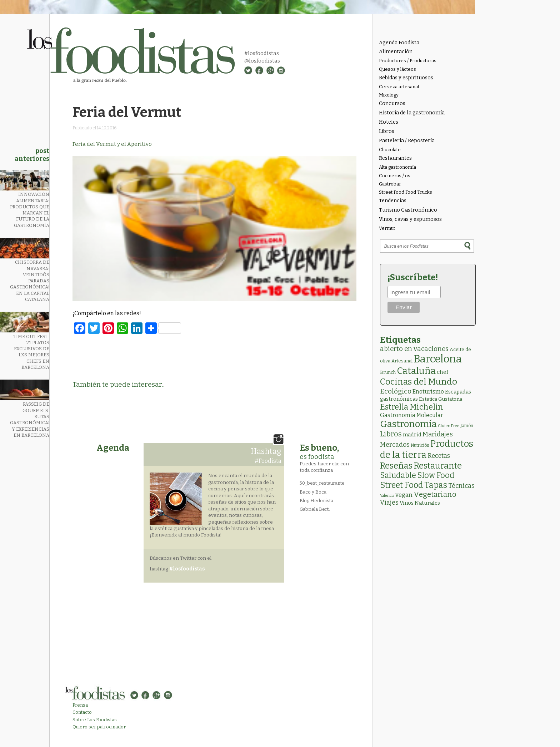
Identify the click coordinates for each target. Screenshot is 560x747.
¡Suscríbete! (413, 277)
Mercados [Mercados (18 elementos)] (395, 445)
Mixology (389, 95)
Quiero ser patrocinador (99, 727)
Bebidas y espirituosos (406, 78)
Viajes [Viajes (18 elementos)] (389, 503)
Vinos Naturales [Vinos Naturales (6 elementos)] (420, 503)
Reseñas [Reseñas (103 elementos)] (396, 466)
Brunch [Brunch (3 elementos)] (388, 372)
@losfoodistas (262, 61)
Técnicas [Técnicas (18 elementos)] (461, 486)
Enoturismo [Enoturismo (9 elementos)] (428, 392)
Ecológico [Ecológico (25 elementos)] (396, 391)
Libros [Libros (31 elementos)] (391, 434)
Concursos (392, 103)
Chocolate (390, 150)
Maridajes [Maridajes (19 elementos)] (438, 434)
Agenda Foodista (399, 43)
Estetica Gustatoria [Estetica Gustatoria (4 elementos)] (441, 399)
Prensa (80, 705)
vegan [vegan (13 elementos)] (404, 495)
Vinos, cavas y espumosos (410, 219)
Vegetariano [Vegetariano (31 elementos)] (435, 494)
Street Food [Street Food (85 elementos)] (402, 485)
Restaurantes (395, 158)
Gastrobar (390, 184)
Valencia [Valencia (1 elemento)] (387, 496)
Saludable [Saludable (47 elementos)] (398, 475)
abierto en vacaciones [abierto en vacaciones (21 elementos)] (414, 349)
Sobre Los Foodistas (95, 720)
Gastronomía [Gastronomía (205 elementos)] (408, 424)
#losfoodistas (262, 53)
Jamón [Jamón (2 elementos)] (467, 426)
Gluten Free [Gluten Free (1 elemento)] (449, 426)
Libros (387, 131)
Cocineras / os (395, 176)
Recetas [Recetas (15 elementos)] (439, 456)
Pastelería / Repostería (407, 141)
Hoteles (389, 122)
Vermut (387, 228)
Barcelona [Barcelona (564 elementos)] (438, 359)
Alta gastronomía (397, 167)
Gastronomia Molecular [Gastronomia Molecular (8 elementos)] (412, 415)
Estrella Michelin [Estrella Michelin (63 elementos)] (412, 407)
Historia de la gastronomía (412, 113)
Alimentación (396, 52)
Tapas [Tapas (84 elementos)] (436, 485)
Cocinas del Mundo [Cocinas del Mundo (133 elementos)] (419, 382)
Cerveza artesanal (399, 87)
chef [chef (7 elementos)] (442, 372)
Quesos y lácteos (397, 69)
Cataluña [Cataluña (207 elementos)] (416, 371)
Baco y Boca (313, 492)
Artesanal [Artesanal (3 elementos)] (402, 361)
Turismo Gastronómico (408, 210)
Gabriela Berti (315, 509)
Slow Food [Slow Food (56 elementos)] (436, 475)
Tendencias (393, 201)
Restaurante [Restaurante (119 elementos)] (438, 466)
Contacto (82, 712)
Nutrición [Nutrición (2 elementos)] (420, 445)
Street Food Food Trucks (406, 192)
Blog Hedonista (316, 501)
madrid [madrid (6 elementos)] (412, 435)
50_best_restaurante (322, 483)
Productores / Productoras (408, 61)
